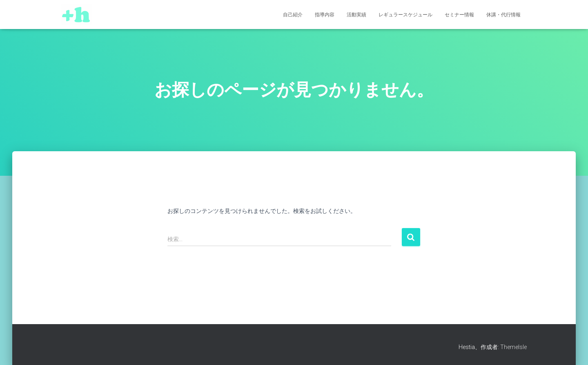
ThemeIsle (513, 347)
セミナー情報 (459, 15)
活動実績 (356, 15)
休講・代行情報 (503, 15)
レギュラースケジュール (405, 15)
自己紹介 (293, 15)
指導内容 (325, 15)
